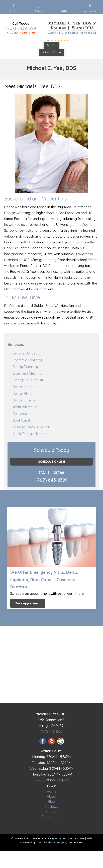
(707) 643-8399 (21, 28)
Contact (51, 812)
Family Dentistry (25, 367)
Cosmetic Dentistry (27, 360)
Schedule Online (52, 52)
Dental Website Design (50, 843)
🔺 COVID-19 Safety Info (21, 33)
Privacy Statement (56, 838)
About (52, 796)
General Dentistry (26, 353)
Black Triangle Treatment (32, 434)
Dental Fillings (23, 393)
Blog (51, 801)
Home (52, 791)
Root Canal (21, 420)
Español (51, 45)
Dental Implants (25, 387)
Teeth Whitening (25, 407)
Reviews (52, 807)
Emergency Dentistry (29, 380)
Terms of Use (77, 838)
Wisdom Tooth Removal (31, 427)
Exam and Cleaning (28, 373)
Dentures (20, 414)
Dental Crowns (24, 400)
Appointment (51, 817)
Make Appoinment (28, 603)
